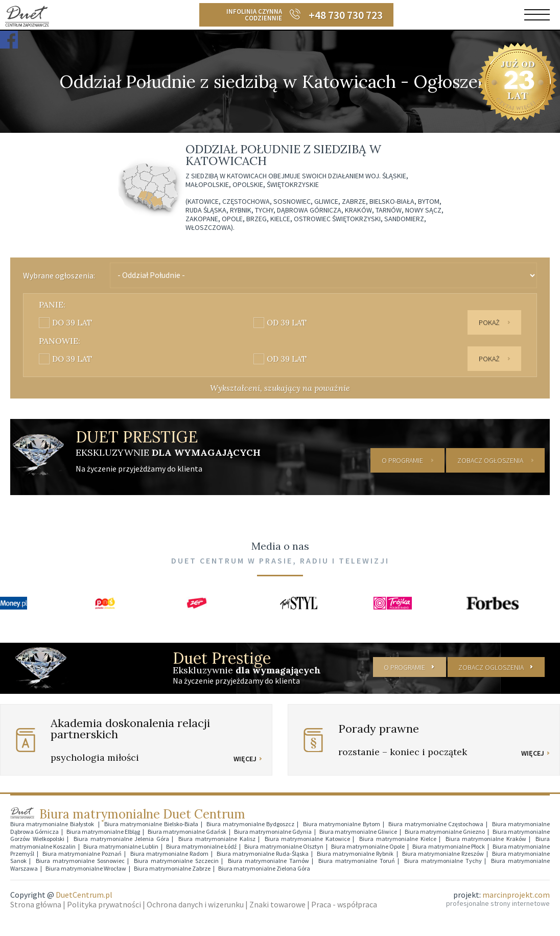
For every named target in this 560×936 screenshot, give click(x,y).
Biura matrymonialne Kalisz (217, 838)
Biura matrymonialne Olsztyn (284, 845)
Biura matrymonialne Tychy (443, 860)
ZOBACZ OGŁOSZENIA (490, 460)
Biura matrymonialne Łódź (201, 845)
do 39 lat (72, 323)
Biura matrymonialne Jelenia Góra (122, 838)
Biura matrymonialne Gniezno (445, 831)
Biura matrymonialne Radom (169, 853)
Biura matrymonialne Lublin (121, 845)
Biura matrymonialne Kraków (486, 838)
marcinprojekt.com (516, 894)
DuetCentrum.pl (84, 894)
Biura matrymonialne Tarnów (269, 860)
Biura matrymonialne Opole (368, 845)
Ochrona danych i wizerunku (195, 904)
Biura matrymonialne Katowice (308, 838)
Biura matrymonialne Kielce (398, 838)
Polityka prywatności (104, 904)
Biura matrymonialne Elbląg (103, 831)
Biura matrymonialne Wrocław (86, 867)
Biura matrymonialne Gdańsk (187, 831)
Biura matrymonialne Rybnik (355, 853)
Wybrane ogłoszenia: (59, 275)
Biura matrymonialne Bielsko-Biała (151, 823)
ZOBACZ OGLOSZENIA (491, 666)
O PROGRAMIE (402, 460)
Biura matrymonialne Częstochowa (436, 823)
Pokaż (489, 322)
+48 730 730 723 (346, 15)
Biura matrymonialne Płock (448, 845)
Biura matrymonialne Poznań (82, 853)
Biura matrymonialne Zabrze (172, 867)
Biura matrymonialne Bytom (342, 823)
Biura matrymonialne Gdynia (273, 831)
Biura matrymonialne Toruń (357, 860)
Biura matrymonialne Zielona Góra (264, 867)
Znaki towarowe (277, 904)
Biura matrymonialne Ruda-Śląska (263, 853)
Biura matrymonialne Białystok (53, 823)
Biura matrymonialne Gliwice (358, 831)
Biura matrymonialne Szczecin (176, 860)
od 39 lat (287, 323)
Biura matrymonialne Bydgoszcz (250, 823)
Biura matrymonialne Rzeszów (443, 853)
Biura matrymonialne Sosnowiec (80, 860)
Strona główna (36, 904)
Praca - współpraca (344, 904)
